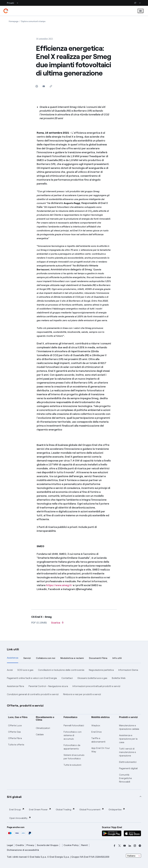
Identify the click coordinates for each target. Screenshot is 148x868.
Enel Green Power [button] (40, 809)
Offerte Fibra (15, 738)
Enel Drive (96, 732)
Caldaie (40, 734)
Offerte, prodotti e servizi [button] (25, 706)
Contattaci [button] (67, 678)
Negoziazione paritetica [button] (101, 670)
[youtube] (125, 846)
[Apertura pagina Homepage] (14, 21)
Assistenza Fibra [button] (15, 686)
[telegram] (140, 846)
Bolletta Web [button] (119, 678)
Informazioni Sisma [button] (128, 670)
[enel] (6, 11)
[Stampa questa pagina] (37, 86)
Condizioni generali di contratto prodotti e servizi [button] (33, 694)
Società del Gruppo (48, 845)
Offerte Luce (15, 725)
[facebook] (114, 846)
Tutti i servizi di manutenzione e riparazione (127, 752)
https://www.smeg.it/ (59, 585)
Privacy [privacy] (30, 845)
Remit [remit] (85, 845)
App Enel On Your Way (101, 750)
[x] (120, 846)
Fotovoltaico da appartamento (72, 747)
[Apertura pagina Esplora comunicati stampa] (33, 21)
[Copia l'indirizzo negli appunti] (51, 86)
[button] (44, 86)
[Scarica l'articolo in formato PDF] (57, 624)
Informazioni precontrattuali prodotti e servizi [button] (96, 686)
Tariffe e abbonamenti (98, 740)
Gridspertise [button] (117, 809)
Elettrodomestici (128, 762)
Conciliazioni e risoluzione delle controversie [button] (61, 670)
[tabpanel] (74, 682)
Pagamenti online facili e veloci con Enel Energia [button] (32, 678)
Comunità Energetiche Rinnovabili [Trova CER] (125, 778)
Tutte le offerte (16, 745)
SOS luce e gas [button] (25, 670)
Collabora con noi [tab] (46, 658)
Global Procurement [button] (92, 809)
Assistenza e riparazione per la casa (128, 739)
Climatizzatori (43, 728)
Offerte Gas (14, 732)
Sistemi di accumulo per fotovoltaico (74, 757)
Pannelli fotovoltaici (74, 725)
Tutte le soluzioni (72, 765)
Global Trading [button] (65, 809)
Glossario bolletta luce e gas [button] (92, 678)
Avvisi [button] (10, 670)
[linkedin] (130, 846)
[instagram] (135, 846)
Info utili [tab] (117, 658)
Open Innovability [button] (20, 818)
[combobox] (133, 856)
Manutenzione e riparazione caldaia (129, 727)
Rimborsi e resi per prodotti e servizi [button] (82, 694)
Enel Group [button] (17, 809)
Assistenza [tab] (13, 658)
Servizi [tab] (27, 658)
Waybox (96, 725)
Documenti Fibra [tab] (98, 658)
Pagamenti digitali (128, 768)
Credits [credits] (20, 845)
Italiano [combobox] (131, 856)
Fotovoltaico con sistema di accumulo (73, 735)
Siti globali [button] (14, 797)
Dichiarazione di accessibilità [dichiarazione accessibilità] (23, 850)
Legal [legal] (10, 845)
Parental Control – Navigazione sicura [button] (48, 686)
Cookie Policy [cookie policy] (71, 845)
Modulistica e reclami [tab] (72, 658)
